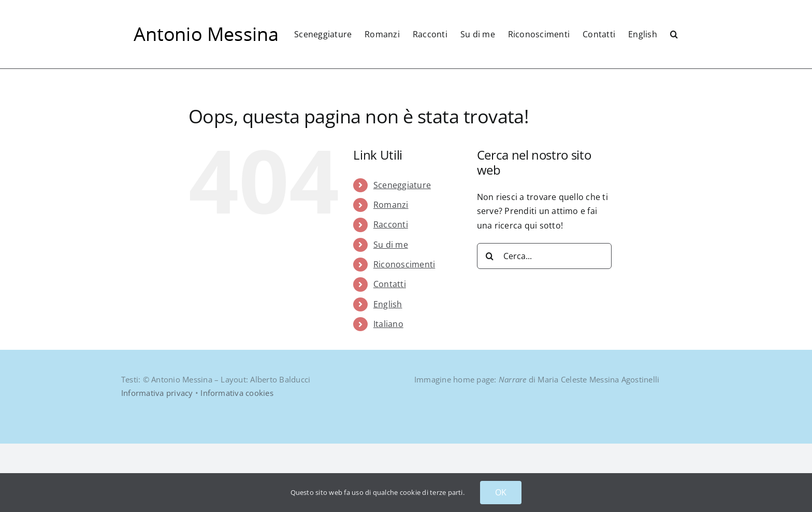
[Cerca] (490, 324)
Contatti (390, 352)
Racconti (391, 293)
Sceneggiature (402, 253)
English (388, 373)
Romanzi (391, 273)
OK (501, 492)
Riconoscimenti (404, 333)
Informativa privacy (157, 461)
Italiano (388, 392)
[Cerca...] (544, 324)
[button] (674, 34)
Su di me (391, 313)
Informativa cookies (237, 461)
